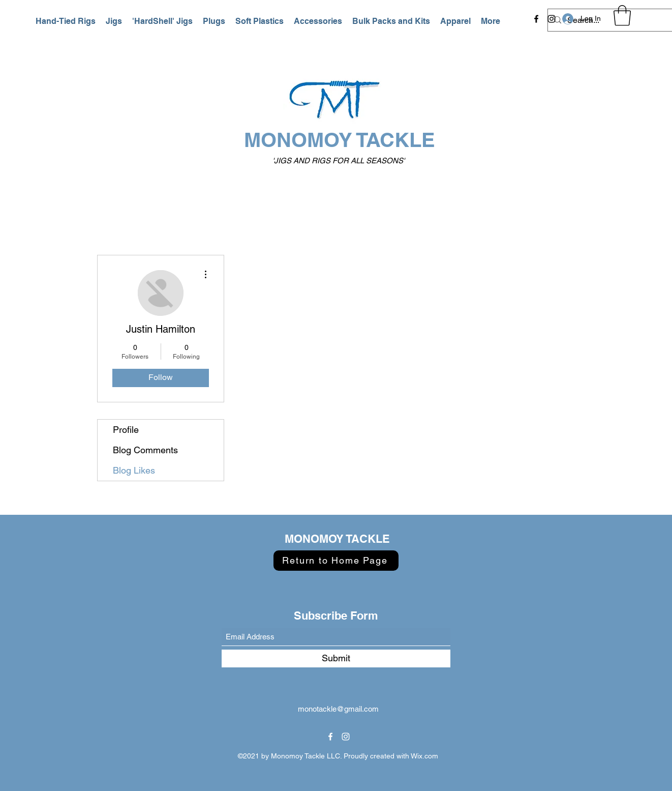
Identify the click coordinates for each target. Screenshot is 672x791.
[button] (66, 21)
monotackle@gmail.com (338, 709)
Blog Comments (145, 450)
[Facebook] (536, 19)
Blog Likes (134, 470)
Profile (126, 430)
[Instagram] (552, 19)
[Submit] (336, 658)
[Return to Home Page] (336, 561)
